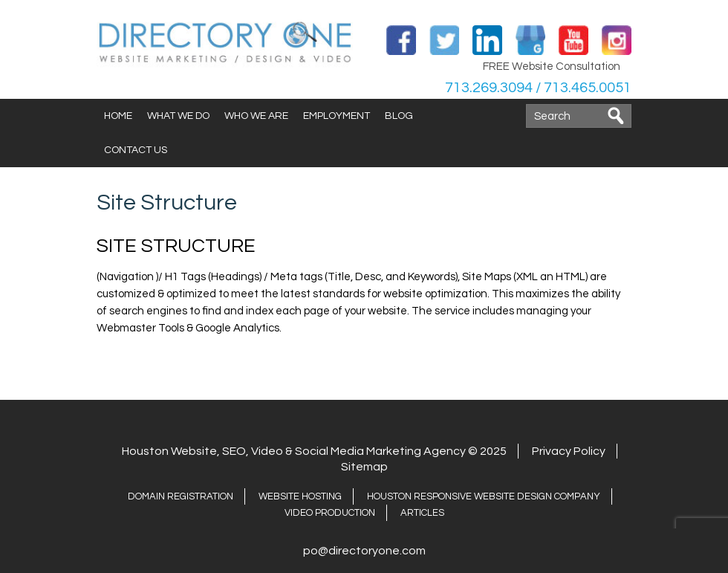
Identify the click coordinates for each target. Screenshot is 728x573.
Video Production (330, 513)
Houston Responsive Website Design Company (484, 496)
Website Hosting (300, 496)
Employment (337, 116)
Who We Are (256, 116)
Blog (399, 116)
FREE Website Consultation (552, 67)
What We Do (178, 116)
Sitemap (364, 467)
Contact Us (136, 150)
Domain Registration (181, 496)
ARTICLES (422, 513)
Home (118, 116)
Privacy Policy (569, 451)
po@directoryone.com (364, 551)
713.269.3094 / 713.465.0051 (538, 88)
